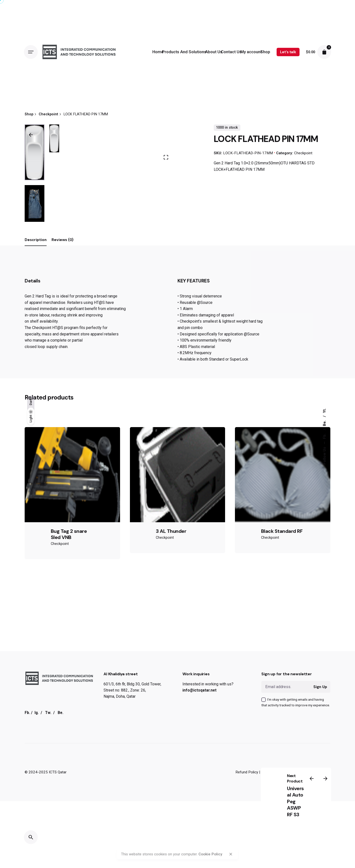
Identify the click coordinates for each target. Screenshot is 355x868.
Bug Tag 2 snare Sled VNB (69, 859)
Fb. (324, 436)
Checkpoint (303, 153)
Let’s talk (288, 52)
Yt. (324, 411)
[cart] (324, 52)
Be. (324, 423)
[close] (231, 839)
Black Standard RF (282, 856)
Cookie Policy (210, 839)
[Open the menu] (31, 52)
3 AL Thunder (171, 856)
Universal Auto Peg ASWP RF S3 (295, 801)
